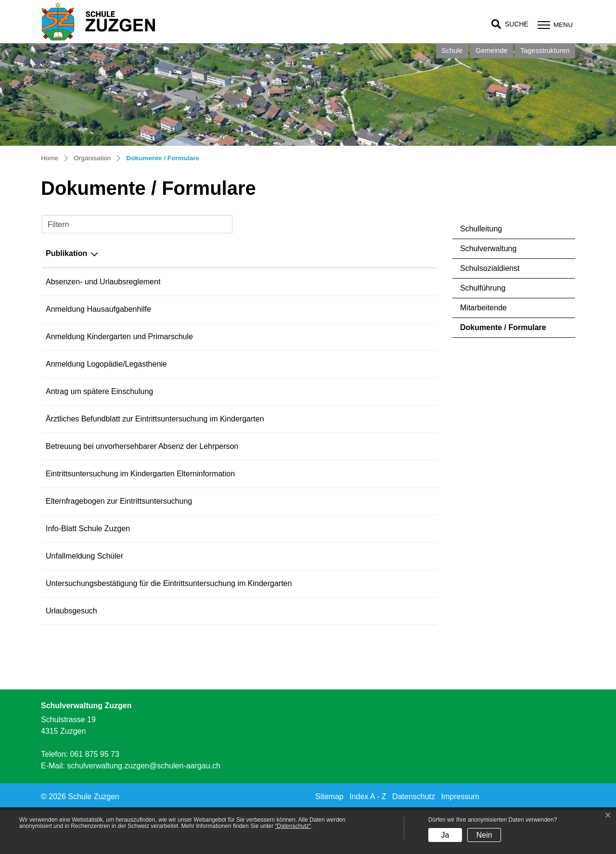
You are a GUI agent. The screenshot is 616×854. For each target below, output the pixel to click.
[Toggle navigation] (554, 25)
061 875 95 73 (94, 798)
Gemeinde (491, 51)
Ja (445, 835)
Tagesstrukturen (545, 51)
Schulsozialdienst (490, 268)
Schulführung (483, 288)
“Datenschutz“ (293, 826)
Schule (452, 51)
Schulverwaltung (488, 249)
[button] (510, 24)
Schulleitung (481, 229)
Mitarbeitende (483, 308)
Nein (484, 835)
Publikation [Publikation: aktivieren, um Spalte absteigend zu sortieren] (66, 253)
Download (410, 283)
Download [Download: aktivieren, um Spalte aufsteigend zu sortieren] (388, 253)
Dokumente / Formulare (503, 330)
